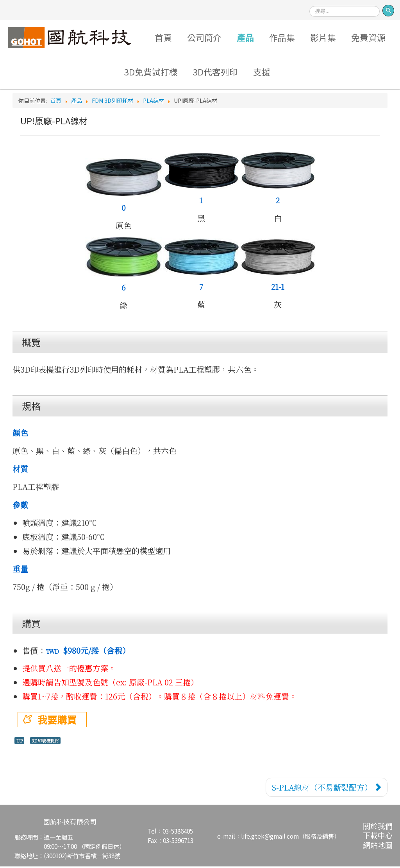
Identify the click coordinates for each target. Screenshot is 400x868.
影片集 (324, 38)
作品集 (282, 38)
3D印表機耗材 (45, 742)
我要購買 (57, 721)
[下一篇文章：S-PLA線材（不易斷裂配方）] (327, 789)
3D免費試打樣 (151, 73)
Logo (68, 38)
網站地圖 (378, 846)
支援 (262, 73)
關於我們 (378, 828)
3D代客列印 (215, 73)
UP (19, 742)
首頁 (162, 38)
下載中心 (378, 837)
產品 (245, 38)
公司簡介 (204, 38)
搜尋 (310, 3)
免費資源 (369, 38)
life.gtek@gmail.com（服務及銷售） (290, 838)
